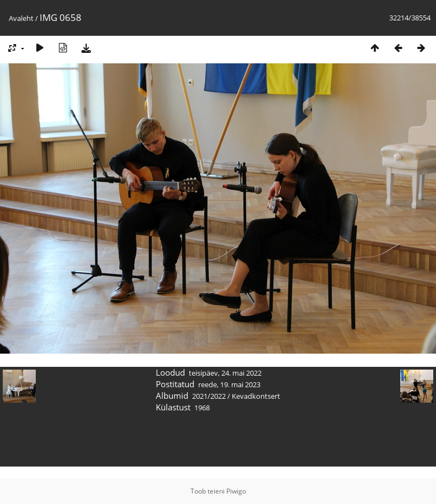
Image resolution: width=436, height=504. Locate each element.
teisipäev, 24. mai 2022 (225, 373)
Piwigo (236, 491)
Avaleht (21, 18)
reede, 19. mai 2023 (229, 384)
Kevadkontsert (256, 396)
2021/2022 (209, 396)
